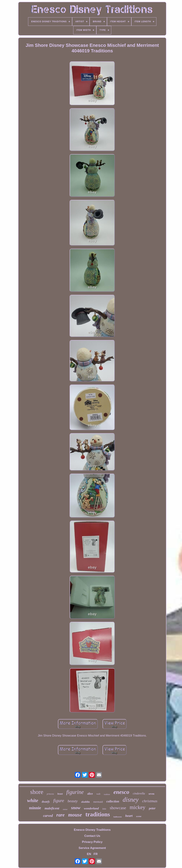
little (104, 809)
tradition (107, 794)
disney (131, 800)
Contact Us (92, 836)
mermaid (98, 802)
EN (89, 854)
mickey (137, 807)
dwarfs (46, 802)
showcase (118, 808)
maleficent (52, 808)
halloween (117, 817)
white (33, 800)
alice (90, 794)
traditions (98, 814)
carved (48, 816)
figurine (75, 792)
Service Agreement (92, 848)
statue (65, 809)
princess (50, 794)
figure (59, 801)
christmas (150, 801)
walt (98, 794)
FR (96, 854)
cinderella (139, 793)
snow (76, 808)
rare (61, 815)
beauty (73, 801)
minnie (35, 808)
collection (113, 801)
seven (152, 794)
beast (60, 794)
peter (152, 808)
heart (129, 816)
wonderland (91, 808)
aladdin (85, 802)
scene (139, 816)
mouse (75, 815)
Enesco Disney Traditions (92, 830)
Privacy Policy (92, 842)
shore (37, 792)
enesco (121, 792)
